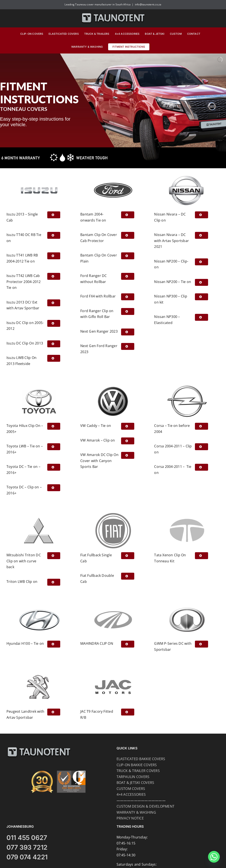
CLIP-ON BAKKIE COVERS (137, 765)
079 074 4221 (27, 857)
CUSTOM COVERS (131, 789)
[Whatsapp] (214, 857)
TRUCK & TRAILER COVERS (138, 771)
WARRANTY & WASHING (136, 812)
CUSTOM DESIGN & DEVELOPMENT (145, 806)
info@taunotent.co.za (148, 4)
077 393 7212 (27, 847)
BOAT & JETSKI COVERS (135, 783)
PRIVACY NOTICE (130, 818)
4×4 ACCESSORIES (131, 794)
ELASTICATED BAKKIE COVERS (141, 759)
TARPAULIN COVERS (133, 777)
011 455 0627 (27, 838)
